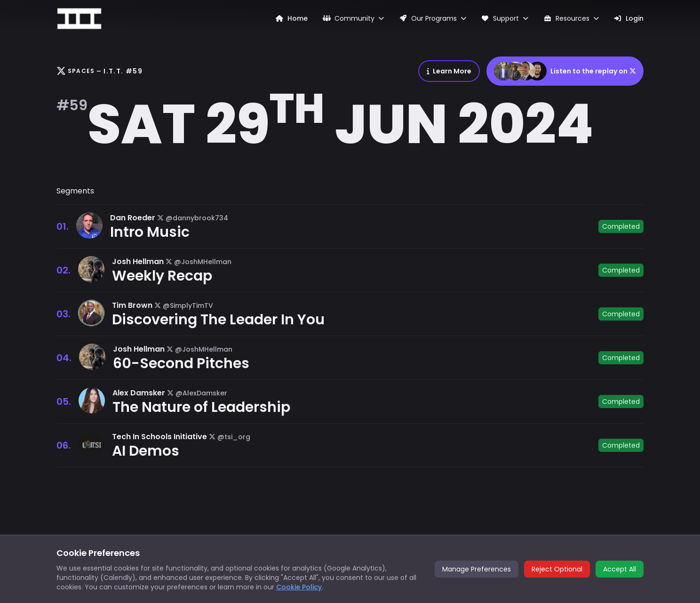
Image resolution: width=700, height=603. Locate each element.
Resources (571, 18)
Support (505, 18)
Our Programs (433, 18)
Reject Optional (557, 569)
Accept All (620, 569)
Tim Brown (132, 305)
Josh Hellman (138, 261)
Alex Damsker (139, 393)
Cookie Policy (299, 587)
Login (629, 18)
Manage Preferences (477, 569)
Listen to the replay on (565, 71)
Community (354, 18)
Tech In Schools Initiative (159, 437)
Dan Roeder (133, 218)
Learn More (449, 71)
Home (291, 18)
